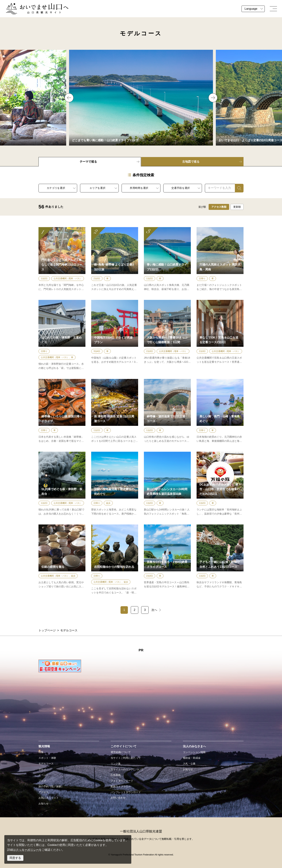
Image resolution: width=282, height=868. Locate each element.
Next (213, 98)
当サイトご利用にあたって (126, 758)
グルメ (42, 769)
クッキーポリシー (27, 850)
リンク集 (116, 764)
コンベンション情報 (194, 752)
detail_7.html (115, 560)
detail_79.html (167, 411)
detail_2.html (115, 259)
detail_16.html (220, 411)
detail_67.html (220, 560)
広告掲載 (116, 775)
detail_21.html (220, 259)
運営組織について (121, 752)
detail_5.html (62, 335)
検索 (238, 188)
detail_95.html (220, 335)
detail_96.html (115, 335)
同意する (15, 858)
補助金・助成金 (192, 758)
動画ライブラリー (121, 786)
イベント (44, 775)
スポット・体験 (47, 758)
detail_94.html (167, 484)
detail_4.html (115, 411)
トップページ (47, 630)
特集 (41, 752)
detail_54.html (167, 259)
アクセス (44, 792)
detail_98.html (167, 560)
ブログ (42, 781)
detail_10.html (62, 560)
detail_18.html (115, 484)
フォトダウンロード (122, 781)
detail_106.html (62, 259)
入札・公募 (189, 764)
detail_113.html (220, 484)
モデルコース (46, 764)
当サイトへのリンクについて (127, 769)
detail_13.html (62, 484)
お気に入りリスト (49, 798)
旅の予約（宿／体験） (51, 786)
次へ (154, 610)
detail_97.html (167, 335)
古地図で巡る (191, 162)
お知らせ (44, 803)
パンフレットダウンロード (126, 792)
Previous (69, 98)
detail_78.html (62, 411)
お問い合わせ (118, 798)
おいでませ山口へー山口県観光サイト (30, 5)
